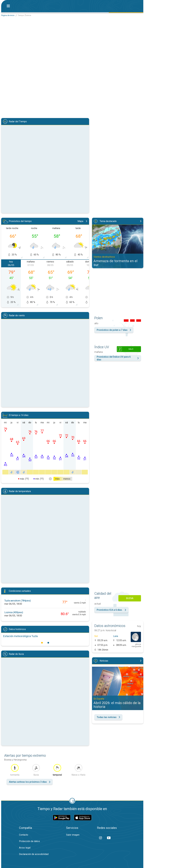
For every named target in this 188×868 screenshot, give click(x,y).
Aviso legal (25, 848)
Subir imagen (73, 835)
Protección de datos (29, 841)
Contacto (24, 835)
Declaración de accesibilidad (34, 854)
